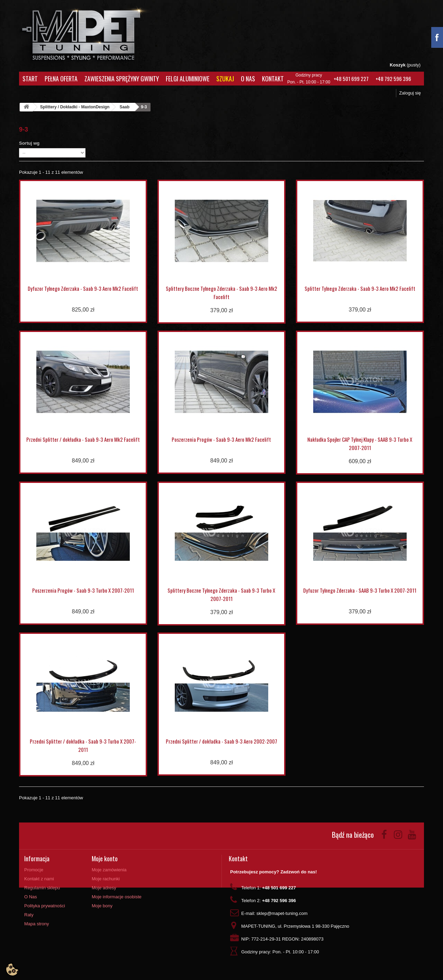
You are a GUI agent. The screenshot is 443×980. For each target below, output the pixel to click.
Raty (29, 915)
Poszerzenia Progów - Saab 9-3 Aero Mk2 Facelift (221, 439)
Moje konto (105, 858)
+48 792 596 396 (393, 79)
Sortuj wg (29, 143)
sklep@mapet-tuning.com (282, 913)
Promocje (34, 870)
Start (30, 79)
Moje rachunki (106, 879)
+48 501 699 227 (351, 79)
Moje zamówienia (109, 870)
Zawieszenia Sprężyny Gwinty (122, 79)
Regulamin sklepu (42, 888)
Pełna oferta (61, 79)
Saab (124, 107)
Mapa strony (37, 924)
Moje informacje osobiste (117, 897)
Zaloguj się (410, 93)
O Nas (248, 79)
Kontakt (273, 79)
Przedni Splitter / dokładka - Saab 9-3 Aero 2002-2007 (221, 741)
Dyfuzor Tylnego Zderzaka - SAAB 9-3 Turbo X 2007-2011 (360, 590)
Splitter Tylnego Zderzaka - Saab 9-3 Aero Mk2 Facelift (360, 288)
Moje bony (102, 906)
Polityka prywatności (45, 906)
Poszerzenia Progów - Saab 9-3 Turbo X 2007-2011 (83, 590)
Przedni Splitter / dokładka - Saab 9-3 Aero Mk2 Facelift (83, 439)
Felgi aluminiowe (188, 79)
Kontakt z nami (39, 879)
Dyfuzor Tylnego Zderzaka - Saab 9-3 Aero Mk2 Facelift (83, 288)
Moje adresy (104, 888)
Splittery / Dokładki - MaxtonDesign (75, 107)
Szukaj (225, 79)
